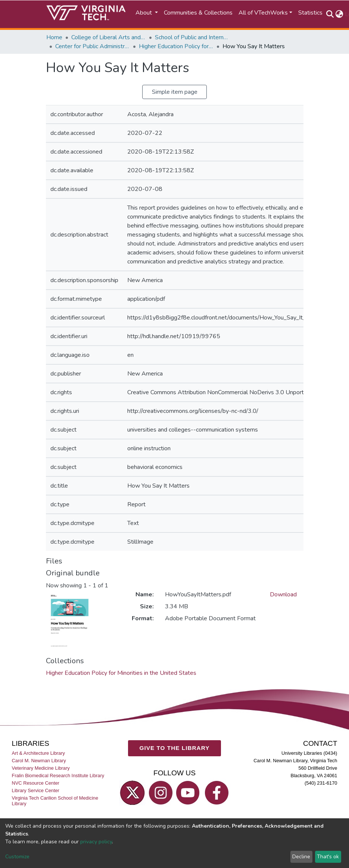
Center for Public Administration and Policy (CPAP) (93, 46)
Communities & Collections (198, 13)
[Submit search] (330, 14)
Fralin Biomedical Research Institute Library (58, 776)
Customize (17, 857)
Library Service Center (36, 791)
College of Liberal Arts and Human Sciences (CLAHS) (109, 37)
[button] (339, 14)
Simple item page (175, 92)
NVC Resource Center (36, 783)
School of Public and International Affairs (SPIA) (192, 37)
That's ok (328, 857)
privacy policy (96, 842)
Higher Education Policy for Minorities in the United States (176, 46)
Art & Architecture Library (38, 753)
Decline (301, 857)
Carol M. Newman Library (39, 761)
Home (54, 37)
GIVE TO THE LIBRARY (175, 748)
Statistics (310, 13)
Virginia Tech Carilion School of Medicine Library (55, 801)
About (144, 13)
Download (283, 594)
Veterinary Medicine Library (41, 768)
